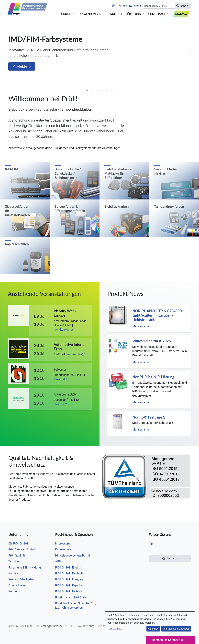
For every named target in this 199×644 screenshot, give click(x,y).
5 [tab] (107, 90)
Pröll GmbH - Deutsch (69, 573)
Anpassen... (115, 629)
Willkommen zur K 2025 (152, 341)
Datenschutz (63, 549)
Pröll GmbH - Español (69, 585)
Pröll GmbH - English (68, 568)
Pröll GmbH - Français (69, 579)
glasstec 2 (62, 404)
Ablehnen (153, 629)
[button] (67, 14)
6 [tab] (112, 90)
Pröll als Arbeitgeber (21, 579)
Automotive (76, 354)
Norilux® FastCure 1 (149, 417)
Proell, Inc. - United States (72, 597)
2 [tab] (92, 90)
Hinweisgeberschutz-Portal (72, 556)
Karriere (13, 573)
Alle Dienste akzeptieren (176, 629)
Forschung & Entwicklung (25, 568)
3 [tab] (97, 90)
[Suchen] (159, 6)
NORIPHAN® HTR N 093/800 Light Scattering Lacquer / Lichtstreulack (157, 315)
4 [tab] (102, 90)
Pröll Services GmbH (22, 549)
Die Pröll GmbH (18, 544)
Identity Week (64, 330)
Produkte (22, 66)
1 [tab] (87, 90)
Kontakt (13, 591)
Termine (14, 561)
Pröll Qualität (17, 556)
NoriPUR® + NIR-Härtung (153, 377)
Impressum (62, 544)
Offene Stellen (17, 585)
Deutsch (120, 6)
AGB (58, 561)
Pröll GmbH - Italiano (68, 591)
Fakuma (60, 379)
